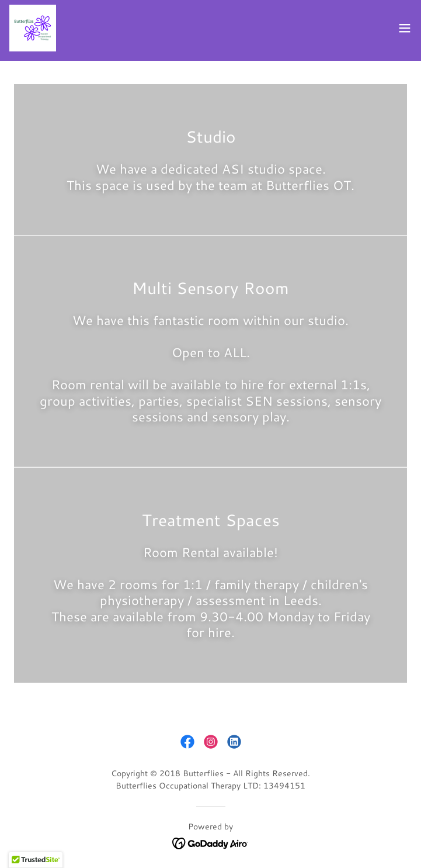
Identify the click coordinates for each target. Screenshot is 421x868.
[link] (33, 28)
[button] (405, 28)
